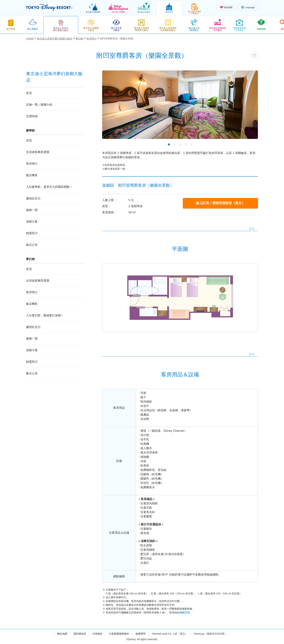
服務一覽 (32, 210)
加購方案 (32, 222)
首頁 (29, 93)
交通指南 (32, 116)
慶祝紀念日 (33, 198)
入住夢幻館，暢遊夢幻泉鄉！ (45, 315)
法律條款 (97, 634)
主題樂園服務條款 (119, 634)
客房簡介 (32, 164)
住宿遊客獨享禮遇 (38, 152)
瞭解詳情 (185, 612)
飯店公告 (32, 245)
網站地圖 (62, 634)
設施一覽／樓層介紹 (39, 105)
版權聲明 (141, 634)
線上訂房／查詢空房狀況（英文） (220, 203)
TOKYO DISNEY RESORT (49, 7)
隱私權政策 (80, 634)
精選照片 (32, 233)
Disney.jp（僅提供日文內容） (211, 634)
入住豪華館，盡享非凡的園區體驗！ (49, 187)
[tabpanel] (180, 107)
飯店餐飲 (32, 175)
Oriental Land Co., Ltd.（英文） (170, 634)
